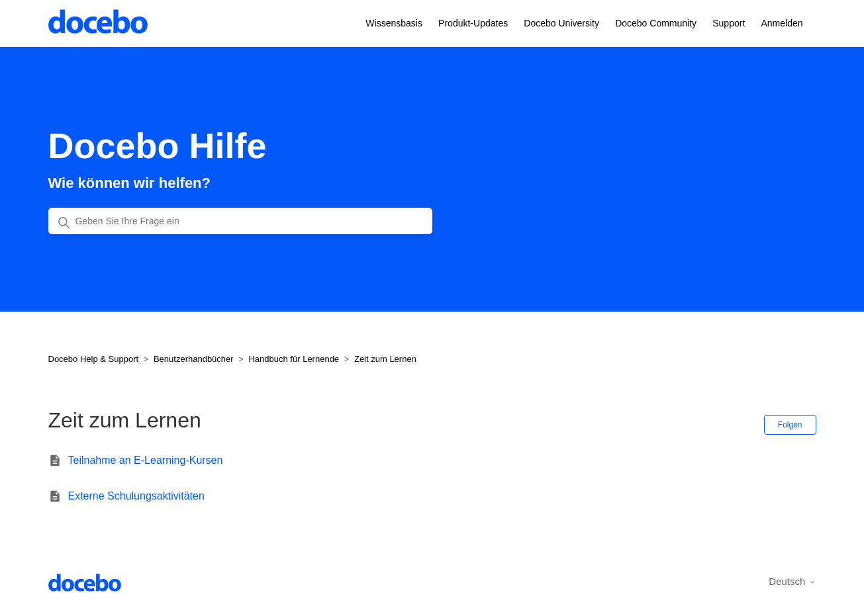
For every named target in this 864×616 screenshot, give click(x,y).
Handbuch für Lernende (294, 359)
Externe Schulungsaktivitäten (136, 496)
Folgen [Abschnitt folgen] (790, 425)
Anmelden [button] (782, 23)
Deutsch (792, 581)
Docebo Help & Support (94, 359)
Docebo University (561, 23)
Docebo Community (656, 23)
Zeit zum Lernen (385, 359)
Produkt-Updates (473, 23)
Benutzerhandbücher (194, 359)
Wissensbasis (394, 23)
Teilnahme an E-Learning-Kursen (146, 460)
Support (729, 23)
